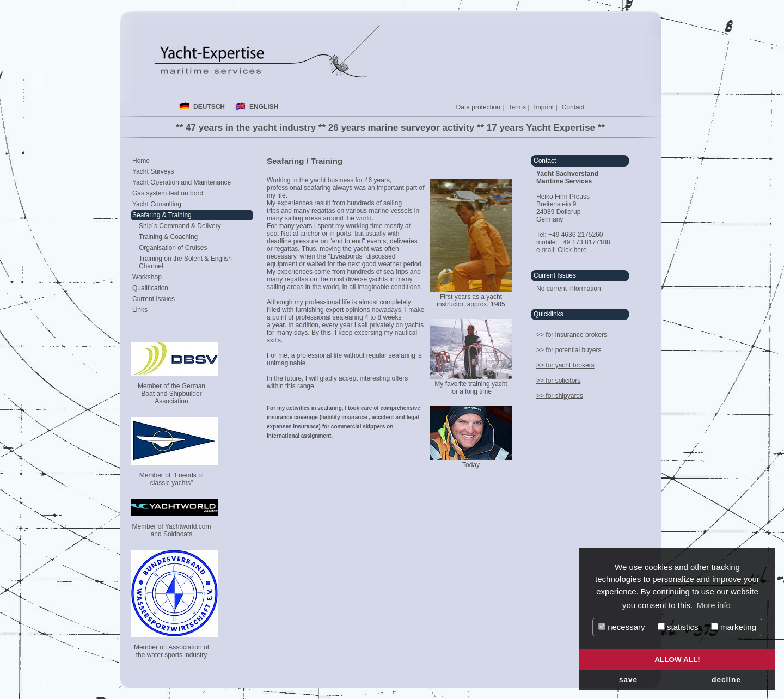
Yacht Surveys (153, 171)
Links (140, 310)
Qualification (150, 288)
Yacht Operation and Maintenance (182, 182)
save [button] (628, 680)
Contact (573, 107)
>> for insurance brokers (572, 335)
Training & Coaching (168, 237)
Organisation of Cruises (173, 248)
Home (141, 161)
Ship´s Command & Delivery (180, 226)
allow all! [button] (677, 660)
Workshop (147, 277)
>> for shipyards (560, 396)
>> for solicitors (558, 381)
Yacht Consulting (157, 204)
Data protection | (480, 107)
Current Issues (154, 299)
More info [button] (713, 605)
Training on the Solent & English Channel (185, 262)
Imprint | (546, 107)
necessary (622, 627)
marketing (734, 627)
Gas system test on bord (168, 193)
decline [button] (726, 680)
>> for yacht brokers (565, 365)
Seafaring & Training (162, 215)
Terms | (519, 107)
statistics (678, 627)
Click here (572, 250)
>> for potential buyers (569, 350)
